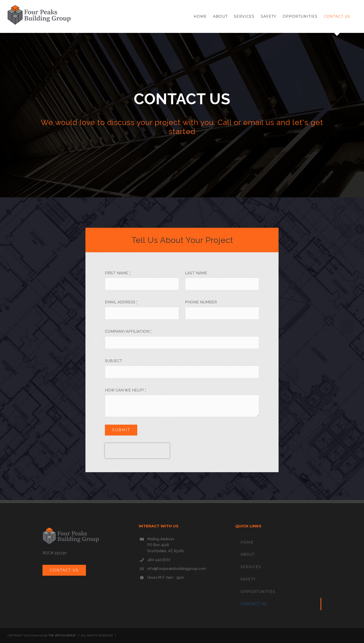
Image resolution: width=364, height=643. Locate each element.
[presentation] (137, 451)
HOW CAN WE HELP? (126, 390)
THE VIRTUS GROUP (62, 636)
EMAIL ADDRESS (121, 302)
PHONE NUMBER (201, 302)
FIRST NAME (118, 273)
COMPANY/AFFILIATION (128, 331)
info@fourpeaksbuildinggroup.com (177, 569)
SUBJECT (114, 361)
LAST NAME (196, 273)
